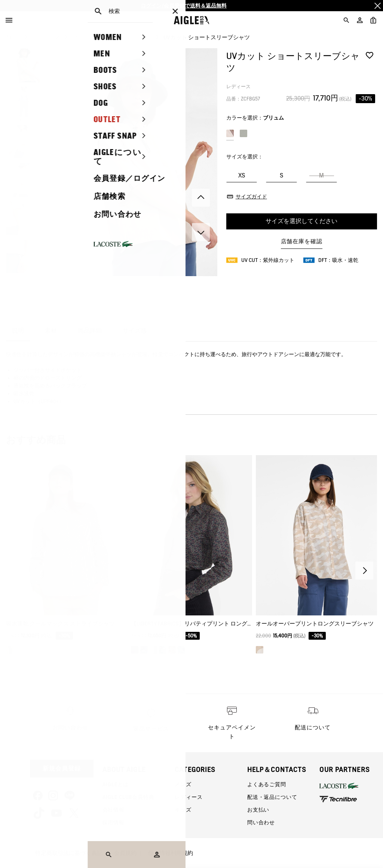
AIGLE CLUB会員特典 (128, 797)
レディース (46, 37)
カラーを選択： (255, 118)
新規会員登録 (62, 768)
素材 (51, 330)
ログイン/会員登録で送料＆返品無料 (184, 6)
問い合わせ (261, 822)
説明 (18, 330)
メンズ (183, 784)
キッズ (183, 810)
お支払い (258, 810)
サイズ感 (135, 330)
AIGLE (13, 37)
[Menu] (9, 20)
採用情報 (114, 822)
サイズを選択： (245, 157)
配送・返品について (272, 797)
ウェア (81, 37)
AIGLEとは (116, 784)
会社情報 (114, 810)
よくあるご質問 (267, 784)
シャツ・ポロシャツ (126, 37)
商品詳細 (90, 330)
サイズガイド (251, 197)
